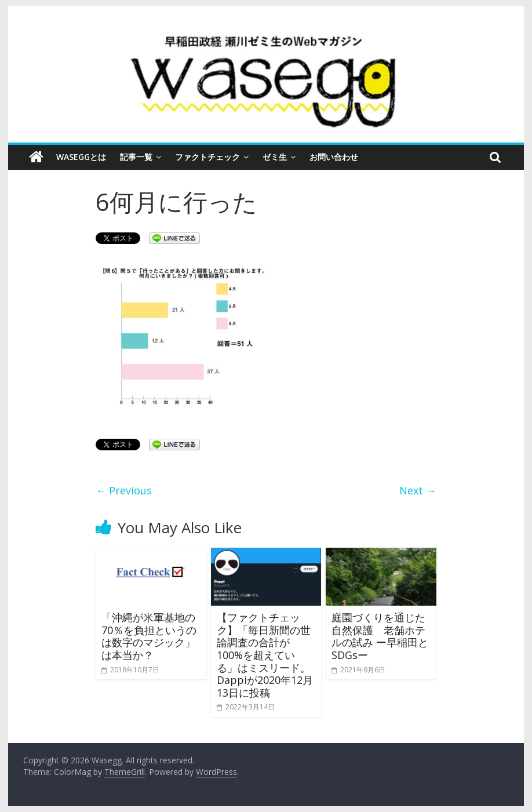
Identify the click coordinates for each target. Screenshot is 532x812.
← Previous (124, 490)
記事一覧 (136, 157)
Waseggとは (81, 157)
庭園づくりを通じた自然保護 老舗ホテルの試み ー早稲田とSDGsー (380, 636)
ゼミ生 (275, 157)
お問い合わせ (334, 157)
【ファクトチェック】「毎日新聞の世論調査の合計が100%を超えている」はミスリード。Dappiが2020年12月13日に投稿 (265, 655)
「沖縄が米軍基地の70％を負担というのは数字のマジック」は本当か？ (149, 636)
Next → (418, 490)
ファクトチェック (207, 157)
